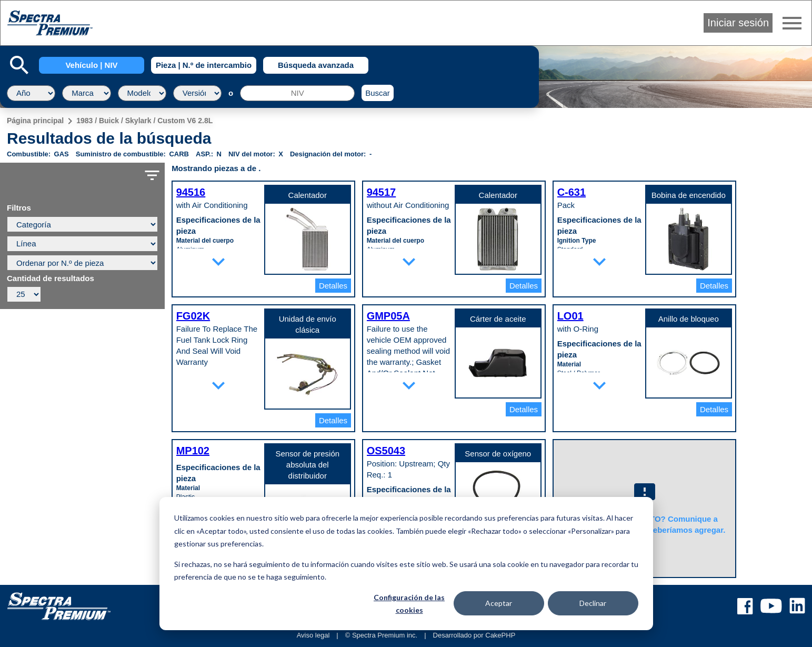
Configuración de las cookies (409, 604)
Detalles (333, 286)
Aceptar (499, 603)
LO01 (570, 316)
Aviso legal (313, 635)
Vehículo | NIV (91, 65)
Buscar (378, 93)
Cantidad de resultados (51, 278)
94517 (382, 192)
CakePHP (500, 635)
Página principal (35, 121)
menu (792, 23)
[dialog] (406, 564)
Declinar (593, 603)
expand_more (218, 262)
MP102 (193, 451)
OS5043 (386, 451)
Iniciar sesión (738, 23)
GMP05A (388, 316)
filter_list (152, 175)
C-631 (572, 192)
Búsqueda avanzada (316, 65)
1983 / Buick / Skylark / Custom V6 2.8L (144, 121)
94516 (191, 192)
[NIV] (297, 93)
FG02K (193, 316)
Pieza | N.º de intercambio (204, 65)
